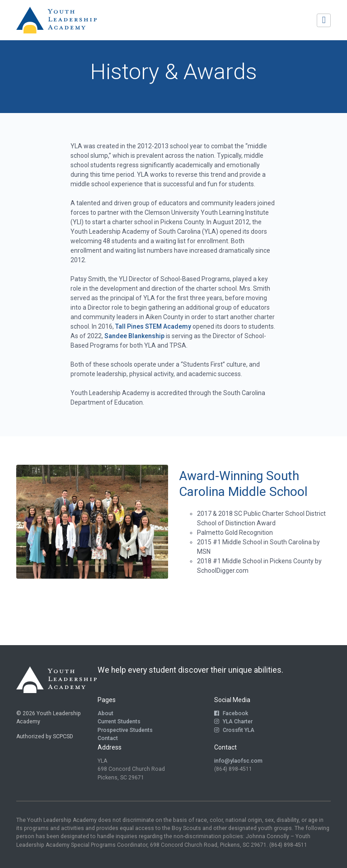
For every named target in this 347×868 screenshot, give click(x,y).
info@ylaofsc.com (238, 761)
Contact (108, 738)
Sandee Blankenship (134, 336)
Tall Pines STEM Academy (153, 326)
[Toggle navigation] (324, 20)
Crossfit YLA (234, 730)
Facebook (231, 713)
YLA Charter (233, 722)
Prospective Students (125, 730)
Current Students (119, 722)
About (106, 713)
